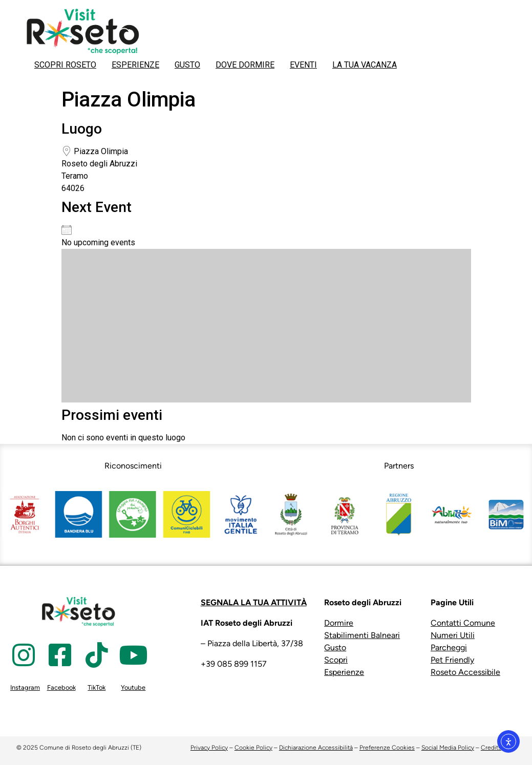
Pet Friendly (452, 660)
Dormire (339, 623)
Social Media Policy (448, 748)
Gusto (335, 647)
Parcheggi (449, 647)
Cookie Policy (253, 748)
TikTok (97, 687)
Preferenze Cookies (387, 748)
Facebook (61, 687)
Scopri (336, 660)
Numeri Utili (453, 635)
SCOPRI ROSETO (65, 65)
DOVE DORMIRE (245, 65)
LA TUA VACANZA (365, 65)
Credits (491, 748)
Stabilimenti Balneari (362, 635)
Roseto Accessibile (465, 672)
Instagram (25, 687)
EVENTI (303, 65)
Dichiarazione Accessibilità (316, 748)
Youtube (133, 687)
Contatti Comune (463, 623)
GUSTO (187, 65)
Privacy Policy (209, 748)
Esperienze (344, 672)
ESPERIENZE (135, 65)
